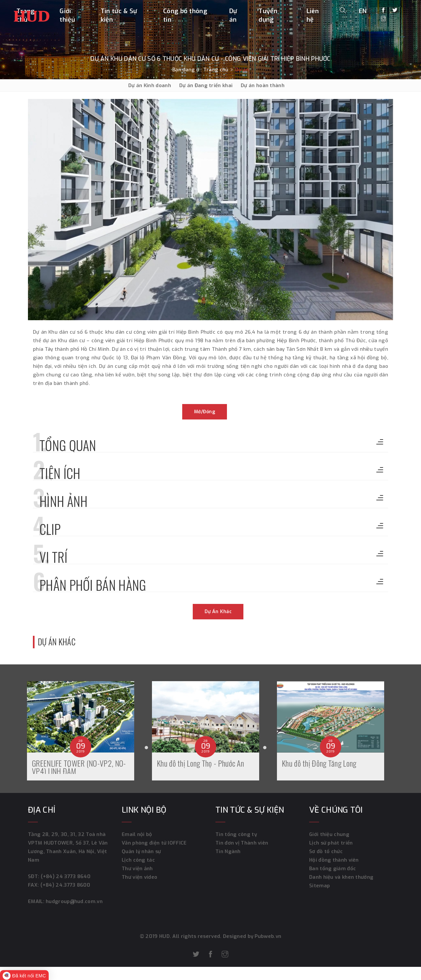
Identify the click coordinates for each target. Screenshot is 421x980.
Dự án (233, 15)
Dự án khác (218, 612)
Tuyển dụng (268, 15)
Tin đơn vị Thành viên (242, 843)
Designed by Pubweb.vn (252, 936)
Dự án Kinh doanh (150, 85)
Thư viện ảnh (137, 869)
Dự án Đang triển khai (206, 85)
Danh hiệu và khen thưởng (341, 877)
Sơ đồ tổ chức (326, 851)
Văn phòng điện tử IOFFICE (154, 843)
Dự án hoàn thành (263, 85)
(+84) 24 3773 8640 (66, 876)
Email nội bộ (137, 834)
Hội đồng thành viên (334, 860)
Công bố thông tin (185, 15)
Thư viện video (139, 877)
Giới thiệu (67, 15)
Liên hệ (313, 15)
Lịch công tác (138, 860)
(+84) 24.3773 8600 (65, 885)
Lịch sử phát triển (331, 843)
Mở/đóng (205, 412)
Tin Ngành (228, 851)
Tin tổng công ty (236, 834)
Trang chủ (216, 70)
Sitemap (320, 886)
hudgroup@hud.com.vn (74, 901)
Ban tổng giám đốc (333, 869)
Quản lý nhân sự (141, 851)
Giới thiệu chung (329, 834)
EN (363, 11)
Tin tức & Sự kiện (119, 15)
